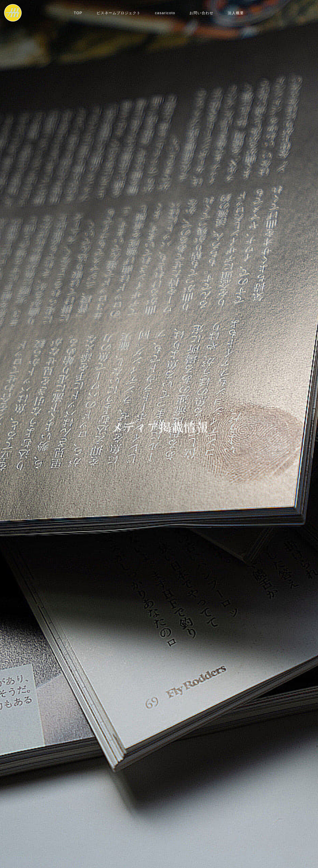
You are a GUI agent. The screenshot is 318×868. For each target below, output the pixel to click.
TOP (78, 13)
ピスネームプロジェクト (119, 13)
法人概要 (236, 13)
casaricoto (165, 13)
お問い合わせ (201, 13)
